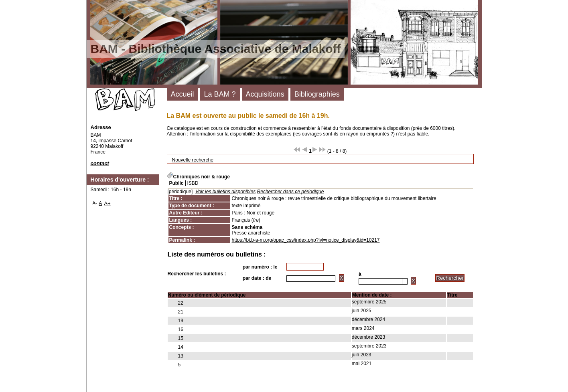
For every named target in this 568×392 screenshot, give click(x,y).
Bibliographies (317, 94)
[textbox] (308, 279)
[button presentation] (333, 279)
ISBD (193, 183)
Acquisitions (265, 94)
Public (176, 183)
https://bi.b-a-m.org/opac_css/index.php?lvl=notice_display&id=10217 (306, 240)
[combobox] (311, 279)
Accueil (183, 94)
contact (100, 163)
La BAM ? (220, 94)
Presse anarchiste (251, 233)
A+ (107, 203)
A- (95, 203)
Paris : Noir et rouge (253, 213)
